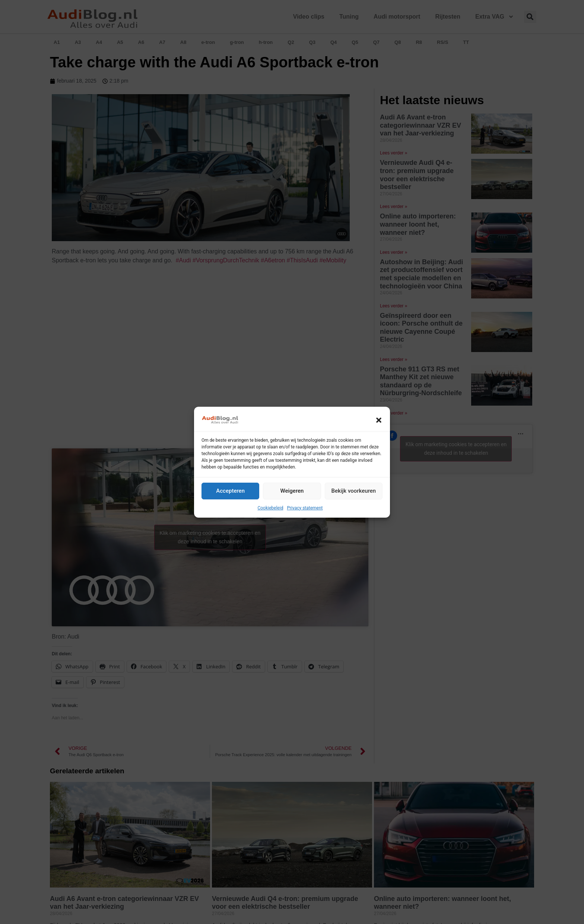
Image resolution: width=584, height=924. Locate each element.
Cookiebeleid (270, 508)
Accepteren (230, 491)
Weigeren (292, 491)
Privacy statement (305, 508)
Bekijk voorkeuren (353, 491)
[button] (379, 420)
